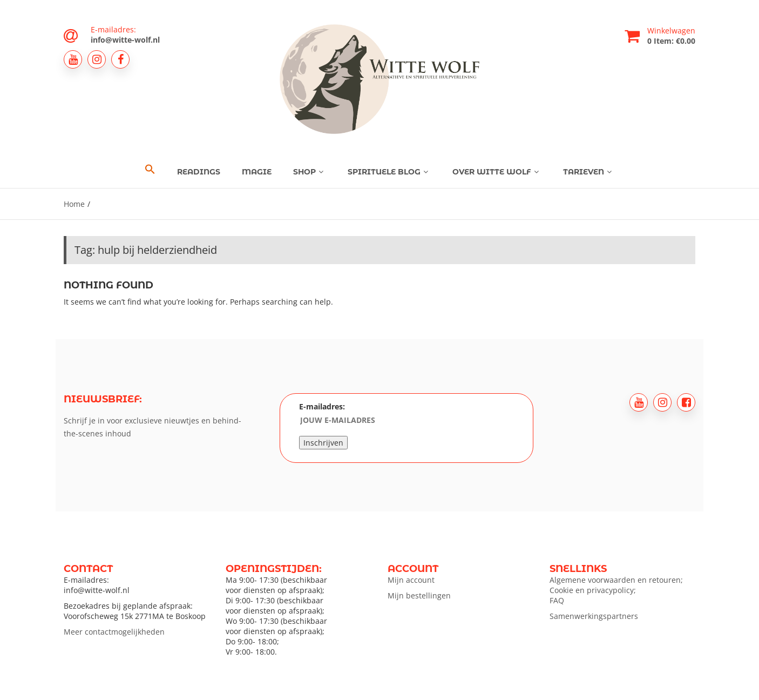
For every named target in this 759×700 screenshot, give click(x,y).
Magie (257, 172)
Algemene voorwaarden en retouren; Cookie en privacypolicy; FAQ (616, 590)
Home (74, 204)
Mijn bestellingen (419, 595)
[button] (150, 170)
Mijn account (411, 580)
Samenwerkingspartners (594, 616)
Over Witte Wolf (497, 172)
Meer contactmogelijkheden (114, 632)
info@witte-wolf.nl (125, 40)
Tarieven (589, 172)
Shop (310, 172)
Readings (199, 172)
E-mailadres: (367, 415)
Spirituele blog (389, 172)
